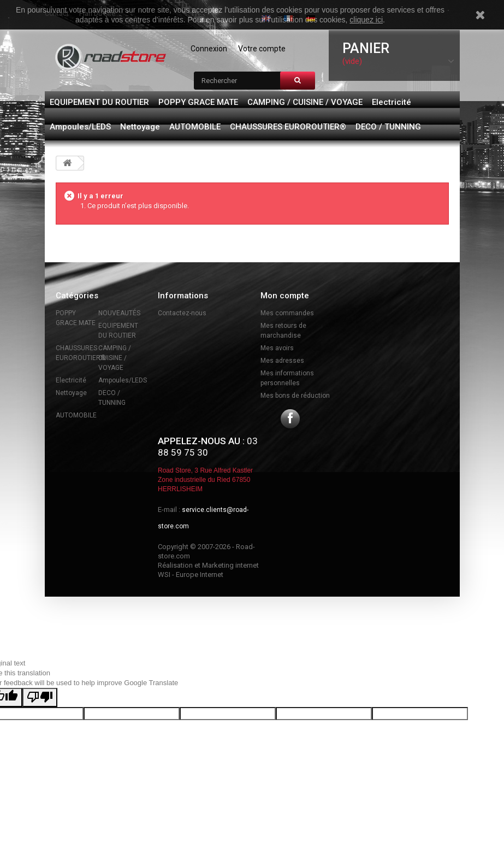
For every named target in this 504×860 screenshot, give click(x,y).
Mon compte (285, 296)
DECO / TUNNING (388, 127)
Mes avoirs (277, 348)
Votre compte (262, 49)
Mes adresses (282, 361)
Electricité (392, 102)
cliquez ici (366, 20)
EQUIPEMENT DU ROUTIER (99, 102)
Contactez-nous (182, 313)
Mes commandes (287, 313)
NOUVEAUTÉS (119, 313)
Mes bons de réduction (295, 396)
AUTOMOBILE (195, 127)
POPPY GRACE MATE (198, 102)
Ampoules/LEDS (80, 127)
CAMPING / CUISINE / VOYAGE (305, 102)
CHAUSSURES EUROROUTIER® (288, 127)
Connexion (209, 49)
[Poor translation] (40, 697)
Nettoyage (140, 127)
